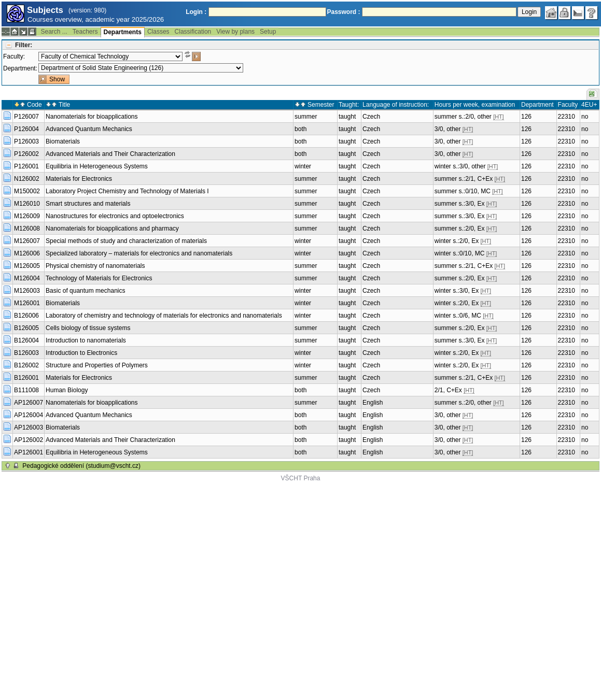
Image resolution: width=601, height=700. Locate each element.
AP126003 (29, 427)
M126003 (27, 291)
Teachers (85, 32)
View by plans (235, 32)
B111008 (26, 390)
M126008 (27, 228)
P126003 (26, 141)
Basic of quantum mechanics (85, 291)
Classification (193, 32)
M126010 (27, 204)
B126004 (26, 340)
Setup (268, 32)
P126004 (26, 129)
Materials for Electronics (79, 179)
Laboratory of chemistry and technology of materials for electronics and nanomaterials (164, 316)
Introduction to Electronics (81, 353)
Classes (158, 32)
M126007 (27, 241)
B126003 (26, 353)
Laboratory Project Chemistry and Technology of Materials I (127, 191)
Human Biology (67, 390)
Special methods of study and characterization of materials (126, 241)
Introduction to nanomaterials (86, 340)
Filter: (24, 45)
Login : (196, 12)
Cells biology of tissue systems (88, 328)
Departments (123, 32)
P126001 (26, 166)
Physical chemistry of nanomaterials (95, 266)
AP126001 (29, 452)
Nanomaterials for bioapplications (92, 117)
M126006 (27, 253)
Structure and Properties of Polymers (97, 365)
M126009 (27, 216)
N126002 (27, 179)
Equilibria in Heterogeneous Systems (97, 166)
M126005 (27, 266)
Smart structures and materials (88, 204)
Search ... (54, 32)
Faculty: (14, 56)
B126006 (26, 316)
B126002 (26, 365)
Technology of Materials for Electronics (99, 278)
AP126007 (29, 403)
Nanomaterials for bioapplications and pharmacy (112, 228)
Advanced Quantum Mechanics (89, 129)
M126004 (27, 278)
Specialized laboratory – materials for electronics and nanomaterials (139, 253)
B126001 (26, 378)
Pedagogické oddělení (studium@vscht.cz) (81, 466)
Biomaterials (63, 141)
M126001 (27, 303)
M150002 (27, 191)
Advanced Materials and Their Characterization (110, 154)
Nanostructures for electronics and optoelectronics (115, 216)
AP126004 (29, 415)
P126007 (26, 117)
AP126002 (29, 440)
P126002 (26, 154)
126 (526, 117)
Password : (344, 12)
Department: (20, 68)
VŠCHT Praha (301, 478)
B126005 (26, 328)
